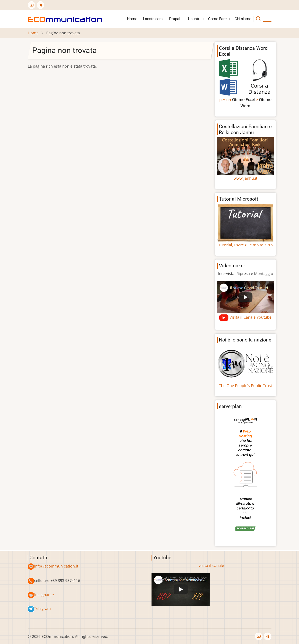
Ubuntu (194, 19)
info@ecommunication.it (56, 566)
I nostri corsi (153, 19)
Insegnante (44, 595)
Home (132, 19)
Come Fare (217, 19)
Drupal (175, 19)
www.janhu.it (245, 178)
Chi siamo (243, 19)
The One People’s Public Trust (245, 386)
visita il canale (211, 565)
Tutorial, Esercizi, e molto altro (245, 245)
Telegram (42, 608)
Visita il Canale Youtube (250, 317)
